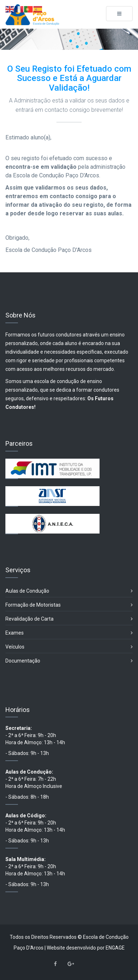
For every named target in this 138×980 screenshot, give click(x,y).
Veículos (69, 647)
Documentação (69, 661)
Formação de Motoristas (69, 605)
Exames (69, 633)
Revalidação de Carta (69, 619)
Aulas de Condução (69, 591)
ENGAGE (115, 948)
